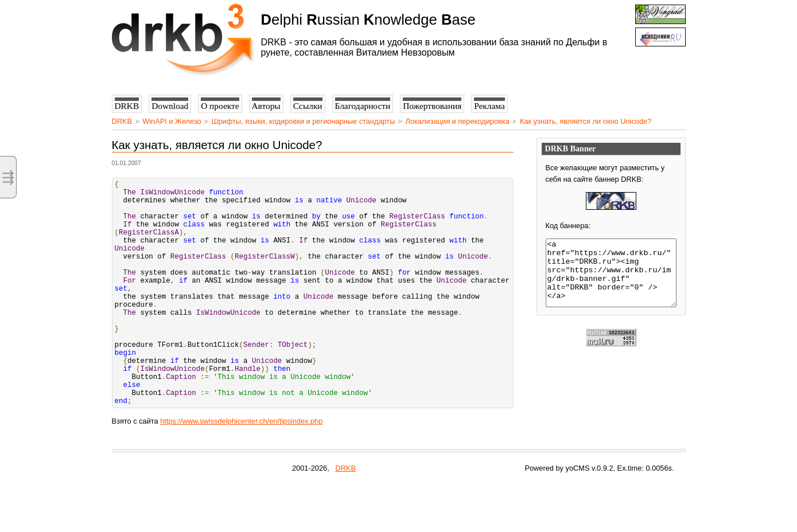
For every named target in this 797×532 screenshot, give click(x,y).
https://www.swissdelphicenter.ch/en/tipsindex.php (241, 469)
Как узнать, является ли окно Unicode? (586, 121)
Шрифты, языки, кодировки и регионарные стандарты (304, 121)
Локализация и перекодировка (458, 121)
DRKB (122, 121)
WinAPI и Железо (172, 121)
